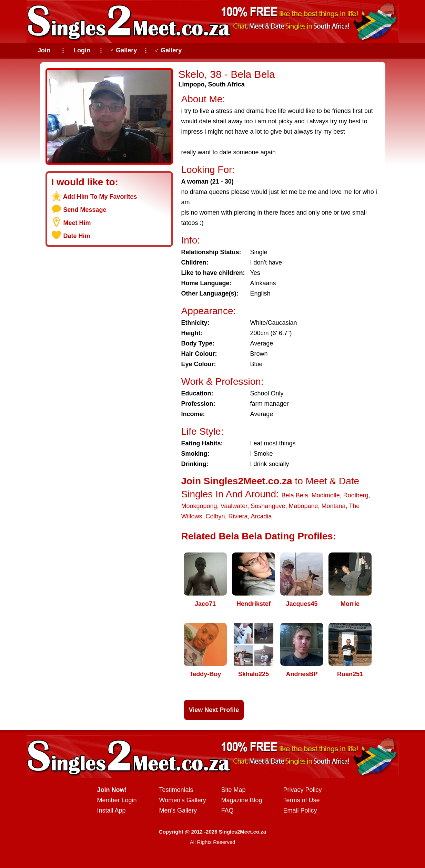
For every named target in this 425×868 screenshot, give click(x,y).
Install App (112, 810)
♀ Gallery (123, 50)
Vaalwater (234, 506)
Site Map (234, 790)
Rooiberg (356, 495)
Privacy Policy (303, 790)
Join (44, 50)
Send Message (85, 210)
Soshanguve (268, 506)
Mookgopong (199, 506)
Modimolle (326, 495)
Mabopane (303, 506)
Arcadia (261, 516)
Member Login (117, 800)
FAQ (227, 810)
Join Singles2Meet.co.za (237, 481)
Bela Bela (295, 495)
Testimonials (176, 790)
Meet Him (77, 223)
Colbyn (215, 516)
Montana (334, 506)
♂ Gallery (168, 50)
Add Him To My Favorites (100, 197)
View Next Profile (214, 710)
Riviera (238, 516)
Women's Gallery (183, 800)
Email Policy (300, 810)
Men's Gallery (178, 810)
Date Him (77, 236)
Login (82, 50)
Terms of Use (302, 800)
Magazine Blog (242, 800)
